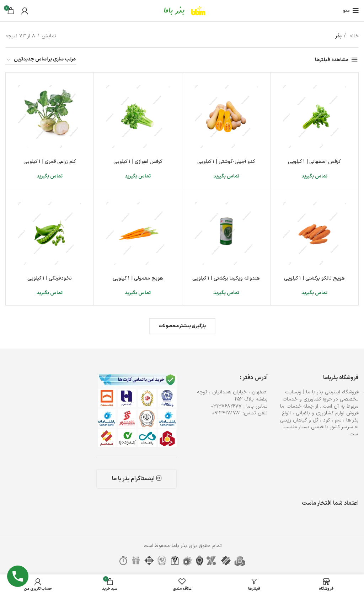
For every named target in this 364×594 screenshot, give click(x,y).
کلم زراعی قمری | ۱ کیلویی (50, 162)
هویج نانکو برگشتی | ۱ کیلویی (314, 278)
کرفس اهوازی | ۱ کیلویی (138, 162)
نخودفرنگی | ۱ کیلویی (50, 278)
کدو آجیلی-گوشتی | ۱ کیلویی (226, 162)
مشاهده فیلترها (332, 60)
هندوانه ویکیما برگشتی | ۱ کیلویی (226, 278)
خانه (353, 36)
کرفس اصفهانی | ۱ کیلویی (314, 162)
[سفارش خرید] (41, 60)
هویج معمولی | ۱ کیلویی (138, 278)
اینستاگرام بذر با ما (137, 479)
